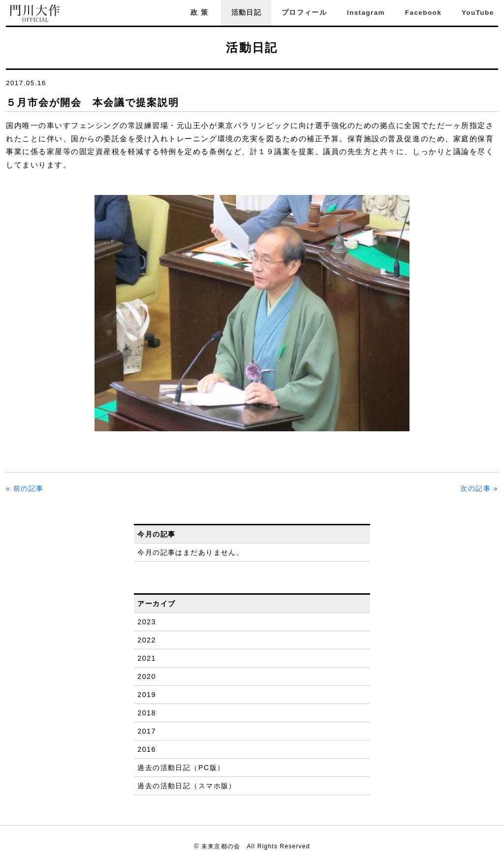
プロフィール (304, 13)
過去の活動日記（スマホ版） (187, 786)
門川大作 (35, 14)
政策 (201, 13)
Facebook (423, 13)
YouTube (478, 13)
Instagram (366, 13)
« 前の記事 (25, 488)
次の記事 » (479, 488)
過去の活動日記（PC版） (181, 768)
